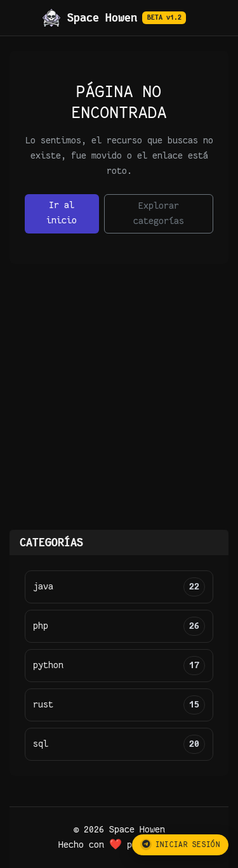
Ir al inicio (62, 213)
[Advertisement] (119, 404)
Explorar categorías (159, 214)
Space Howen (114, 18)
